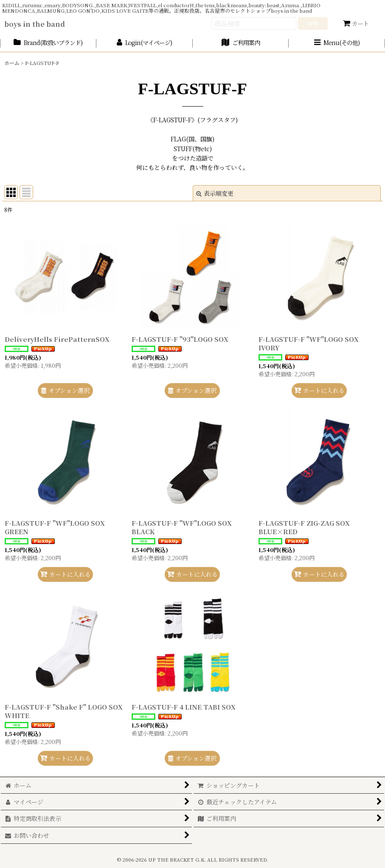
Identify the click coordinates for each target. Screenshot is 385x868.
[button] (337, 43)
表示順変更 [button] (215, 193)
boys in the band (35, 24)
